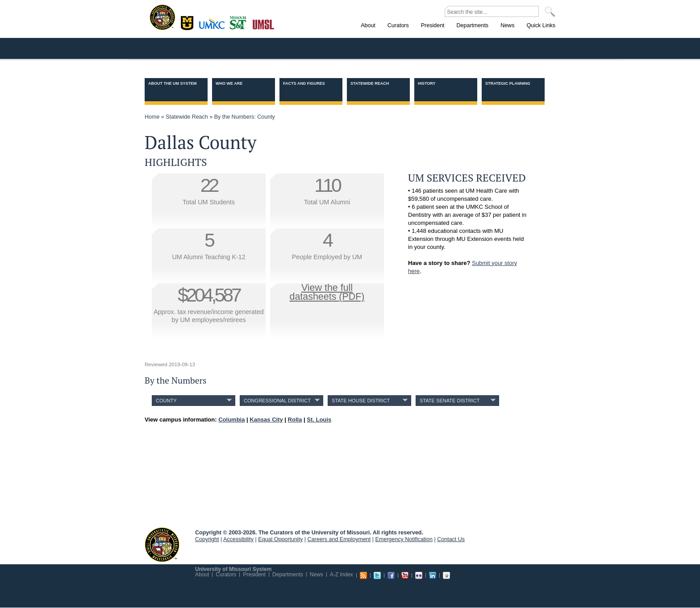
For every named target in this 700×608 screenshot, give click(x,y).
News (317, 575)
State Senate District (450, 401)
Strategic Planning (508, 83)
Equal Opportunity (280, 539)
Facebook (391, 575)
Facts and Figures (304, 83)
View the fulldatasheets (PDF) (327, 292)
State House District (361, 401)
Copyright (207, 539)
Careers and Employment (339, 539)
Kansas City (214, 27)
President (254, 575)
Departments (288, 575)
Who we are (229, 83)
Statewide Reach (370, 83)
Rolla (240, 22)
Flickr (419, 575)
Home (152, 117)
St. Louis (264, 24)
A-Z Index (342, 575)
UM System (162, 545)
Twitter (377, 575)
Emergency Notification (404, 539)
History (427, 83)
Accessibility (238, 539)
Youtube (405, 575)
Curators (226, 575)
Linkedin (433, 575)
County (166, 401)
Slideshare (446, 575)
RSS (363, 575)
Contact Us (451, 539)
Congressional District (277, 401)
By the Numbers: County (245, 117)
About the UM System (173, 83)
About (202, 575)
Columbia (188, 22)
